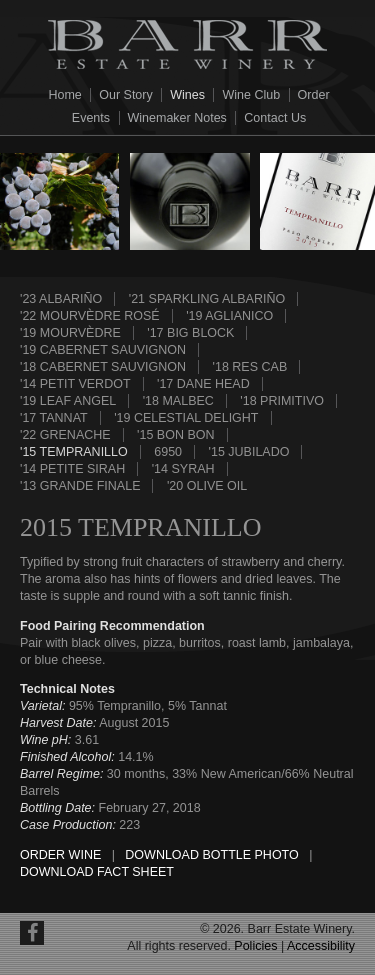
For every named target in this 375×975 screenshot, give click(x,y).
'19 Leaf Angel (68, 401)
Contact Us (275, 118)
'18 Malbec (178, 401)
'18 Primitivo (282, 401)
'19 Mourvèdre (70, 333)
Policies (255, 946)
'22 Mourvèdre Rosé (90, 316)
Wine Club (251, 95)
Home (64, 95)
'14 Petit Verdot (75, 384)
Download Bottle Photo (211, 855)
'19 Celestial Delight (186, 418)
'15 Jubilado (249, 452)
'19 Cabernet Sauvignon (103, 350)
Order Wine (60, 855)
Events (91, 118)
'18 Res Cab (250, 367)
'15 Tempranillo (74, 452)
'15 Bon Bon (175, 435)
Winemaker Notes (177, 118)
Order (314, 95)
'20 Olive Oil (207, 486)
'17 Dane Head (203, 384)
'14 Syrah (183, 469)
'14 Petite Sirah (72, 469)
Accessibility (321, 946)
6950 (168, 452)
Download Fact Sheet (97, 872)
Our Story (126, 95)
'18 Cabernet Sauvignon (103, 367)
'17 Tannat (54, 418)
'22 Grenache (65, 435)
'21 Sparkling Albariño (207, 299)
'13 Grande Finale (80, 486)
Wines (187, 95)
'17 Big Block (190, 333)
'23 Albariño (61, 299)
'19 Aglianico (229, 316)
